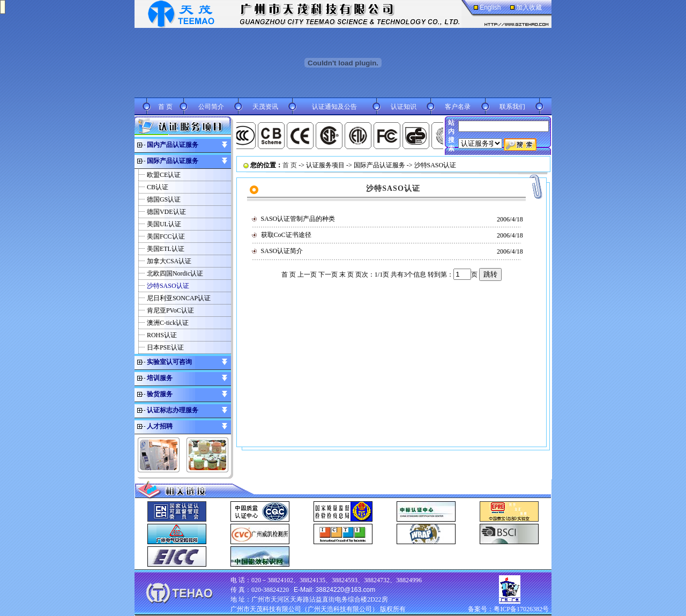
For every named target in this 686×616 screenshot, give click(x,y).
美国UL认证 (164, 224)
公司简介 (211, 107)
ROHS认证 (162, 335)
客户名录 (458, 107)
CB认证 (158, 187)
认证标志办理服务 (173, 410)
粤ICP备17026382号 (521, 609)
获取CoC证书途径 (286, 235)
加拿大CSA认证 (169, 261)
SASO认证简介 (282, 251)
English (490, 8)
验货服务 (160, 394)
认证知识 (404, 107)
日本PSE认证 (165, 347)
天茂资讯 (265, 107)
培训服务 (160, 378)
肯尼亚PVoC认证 (170, 310)
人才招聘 (160, 426)
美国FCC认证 (166, 236)
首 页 (165, 107)
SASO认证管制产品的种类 (298, 219)
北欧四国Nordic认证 (175, 273)
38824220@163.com (346, 590)
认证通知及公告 (334, 107)
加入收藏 (529, 8)
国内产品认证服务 (173, 145)
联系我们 (512, 107)
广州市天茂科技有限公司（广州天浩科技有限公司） (304, 609)
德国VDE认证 (166, 212)
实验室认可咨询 (169, 362)
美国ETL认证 (166, 249)
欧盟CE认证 (164, 175)
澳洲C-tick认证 (168, 323)
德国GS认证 (164, 199)
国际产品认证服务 (173, 161)
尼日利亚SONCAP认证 (179, 298)
